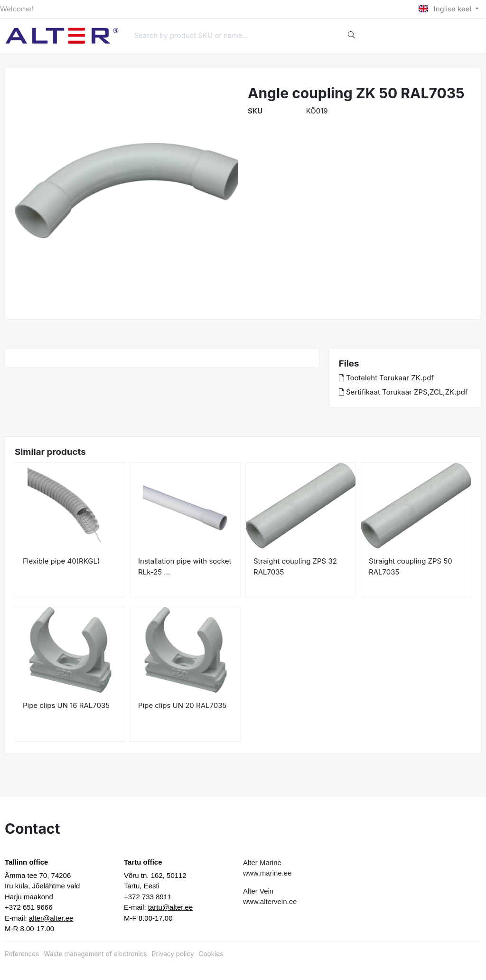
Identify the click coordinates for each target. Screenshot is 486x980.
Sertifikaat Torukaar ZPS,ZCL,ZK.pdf (403, 392)
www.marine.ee (267, 873)
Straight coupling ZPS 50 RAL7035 (411, 566)
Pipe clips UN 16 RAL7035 (66, 705)
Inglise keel (446, 9)
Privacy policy (173, 954)
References (22, 954)
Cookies (211, 954)
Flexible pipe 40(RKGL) (61, 561)
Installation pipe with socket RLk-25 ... (185, 566)
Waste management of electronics (95, 954)
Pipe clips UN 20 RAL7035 (182, 705)
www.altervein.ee (270, 901)
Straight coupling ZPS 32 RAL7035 (295, 566)
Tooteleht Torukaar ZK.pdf (386, 378)
